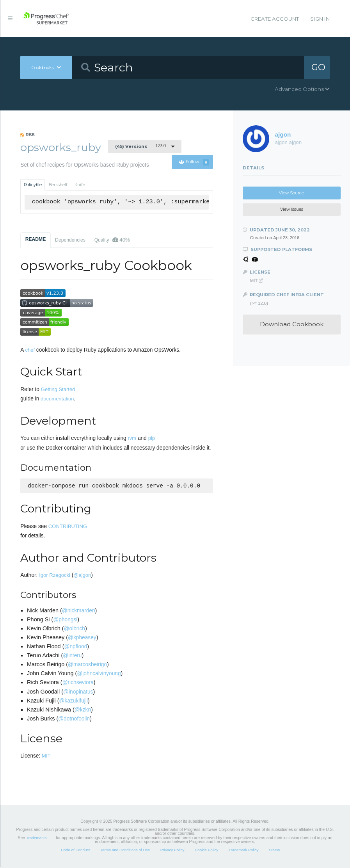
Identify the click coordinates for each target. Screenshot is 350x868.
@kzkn (83, 711)
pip (152, 438)
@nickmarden (79, 611)
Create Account (275, 19)
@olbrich (75, 629)
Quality (112, 240)
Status (274, 851)
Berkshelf (58, 185)
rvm (132, 438)
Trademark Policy (244, 851)
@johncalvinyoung (99, 674)
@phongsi (65, 620)
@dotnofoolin (74, 719)
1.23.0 (140, 146)
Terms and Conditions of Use (125, 851)
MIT (46, 757)
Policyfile (33, 185)
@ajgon (82, 576)
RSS (28, 135)
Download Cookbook (292, 324)
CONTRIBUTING (68, 527)
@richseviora (78, 683)
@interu (72, 656)
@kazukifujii (74, 702)
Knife (80, 185)
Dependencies (70, 240)
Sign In (320, 19)
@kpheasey (82, 638)
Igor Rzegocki (55, 576)
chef (30, 350)
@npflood (76, 647)
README (36, 239)
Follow (194, 162)
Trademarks (36, 839)
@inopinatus (78, 693)
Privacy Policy (172, 851)
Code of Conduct (75, 851)
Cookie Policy (206, 851)
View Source (291, 193)
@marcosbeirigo (87, 665)
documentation (57, 399)
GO (318, 67)
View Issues (292, 209)
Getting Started (58, 389)
